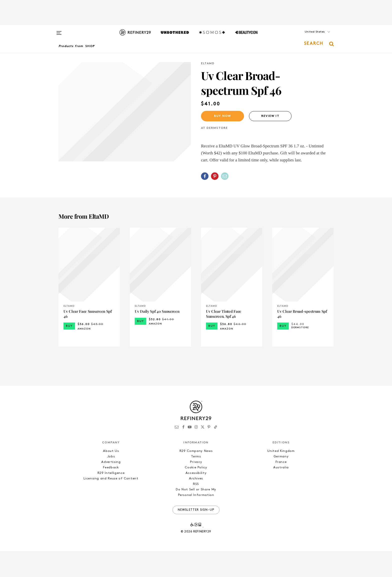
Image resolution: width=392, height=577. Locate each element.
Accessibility (196, 499)
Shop (90, 46)
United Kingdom (281, 477)
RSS (196, 510)
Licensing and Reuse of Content (111, 504)
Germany (281, 482)
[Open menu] (59, 31)
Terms (196, 482)
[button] (308, 37)
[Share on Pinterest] (215, 176)
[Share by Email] (225, 176)
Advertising (111, 488)
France (281, 488)
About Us (111, 477)
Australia (281, 493)
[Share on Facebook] (205, 176)
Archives (196, 504)
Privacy (196, 488)
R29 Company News (196, 477)
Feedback (111, 493)
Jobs (111, 482)
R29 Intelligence (111, 499)
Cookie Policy (196, 493)
